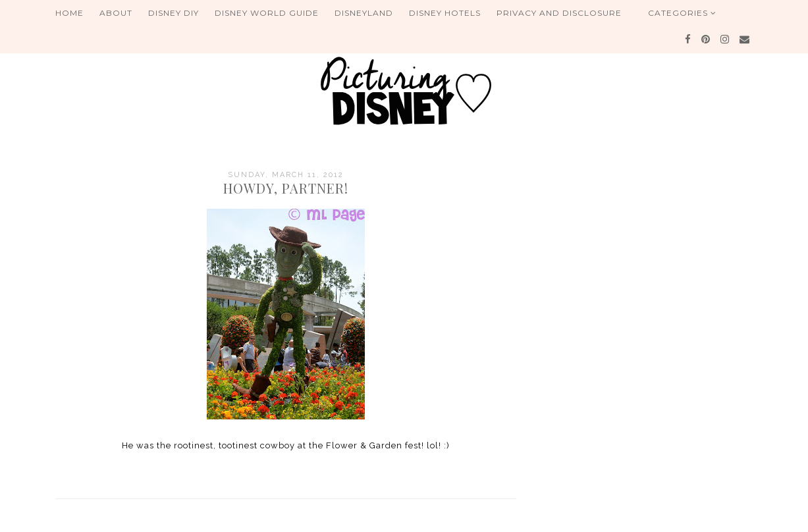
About (116, 13)
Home (69, 13)
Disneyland (364, 13)
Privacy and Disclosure (559, 13)
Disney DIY (174, 13)
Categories (682, 13)
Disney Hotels (445, 13)
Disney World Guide (267, 13)
